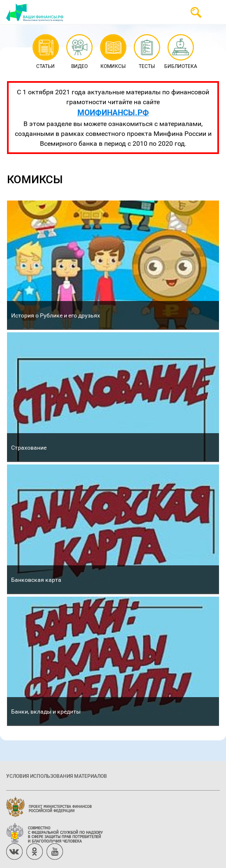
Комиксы (113, 52)
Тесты (147, 52)
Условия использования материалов (57, 776)
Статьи (45, 52)
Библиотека (181, 52)
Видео (79, 52)
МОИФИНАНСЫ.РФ (113, 112)
